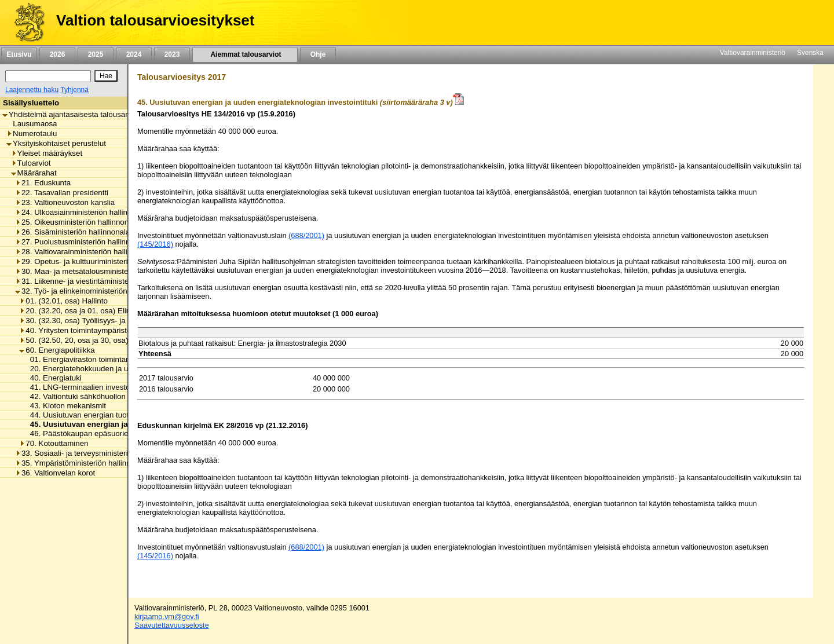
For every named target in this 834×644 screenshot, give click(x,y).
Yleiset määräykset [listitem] (47, 153)
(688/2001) (306, 235)
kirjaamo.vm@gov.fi (167, 616)
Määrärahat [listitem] (34, 173)
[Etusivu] (25, 23)
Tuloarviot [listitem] (31, 163)
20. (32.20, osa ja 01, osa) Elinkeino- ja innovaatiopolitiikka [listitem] (123, 311)
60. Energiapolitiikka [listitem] (57, 350)
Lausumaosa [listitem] (32, 124)
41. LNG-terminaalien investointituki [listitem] (88, 387)
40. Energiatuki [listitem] (53, 378)
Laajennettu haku (32, 90)
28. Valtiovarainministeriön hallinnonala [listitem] (85, 252)
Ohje (318, 54)
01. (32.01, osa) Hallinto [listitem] (63, 301)
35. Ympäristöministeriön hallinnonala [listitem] (82, 463)
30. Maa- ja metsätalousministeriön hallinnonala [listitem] (100, 271)
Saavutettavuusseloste (172, 625)
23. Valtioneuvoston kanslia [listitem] (65, 202)
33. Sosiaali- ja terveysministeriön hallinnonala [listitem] (97, 453)
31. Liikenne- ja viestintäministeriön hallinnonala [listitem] (100, 281)
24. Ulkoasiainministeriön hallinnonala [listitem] (83, 212)
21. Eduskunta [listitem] (43, 183)
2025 (96, 54)
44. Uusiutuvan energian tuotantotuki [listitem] (90, 415)
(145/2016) (155, 244)
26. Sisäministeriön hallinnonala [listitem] (72, 232)
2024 (134, 54)
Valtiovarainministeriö (753, 53)
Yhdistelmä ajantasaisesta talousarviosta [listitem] (75, 114)
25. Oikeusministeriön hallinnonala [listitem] (77, 222)
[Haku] (48, 76)
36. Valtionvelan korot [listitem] (55, 473)
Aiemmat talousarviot (245, 54)
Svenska (810, 53)
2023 (172, 54)
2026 (57, 54)
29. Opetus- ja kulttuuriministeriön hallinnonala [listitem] (97, 261)
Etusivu (19, 54)
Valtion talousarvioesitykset (155, 20)
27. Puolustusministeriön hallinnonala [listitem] (82, 242)
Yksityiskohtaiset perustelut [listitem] (56, 143)
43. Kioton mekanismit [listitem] (65, 406)
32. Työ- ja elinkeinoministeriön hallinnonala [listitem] (93, 291)
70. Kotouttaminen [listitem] (54, 443)
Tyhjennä (74, 90)
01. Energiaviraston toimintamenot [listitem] (85, 359)
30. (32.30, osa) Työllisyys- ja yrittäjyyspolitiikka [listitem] (103, 321)
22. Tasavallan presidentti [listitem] (62, 193)
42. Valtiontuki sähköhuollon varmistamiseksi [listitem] (103, 396)
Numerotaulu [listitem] (32, 133)
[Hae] (106, 76)
